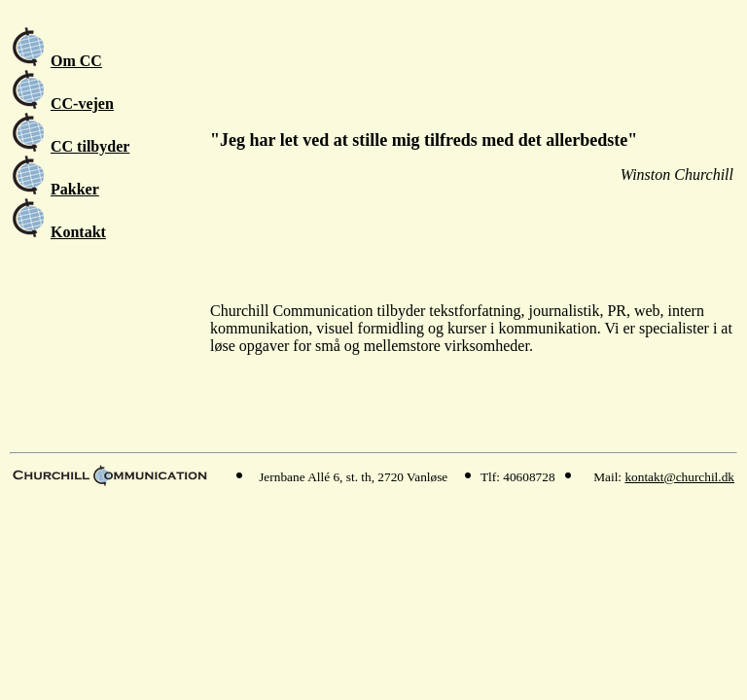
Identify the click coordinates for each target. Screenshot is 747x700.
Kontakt (78, 232)
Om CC (76, 61)
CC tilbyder (90, 146)
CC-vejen (82, 104)
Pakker (75, 189)
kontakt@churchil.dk (679, 477)
